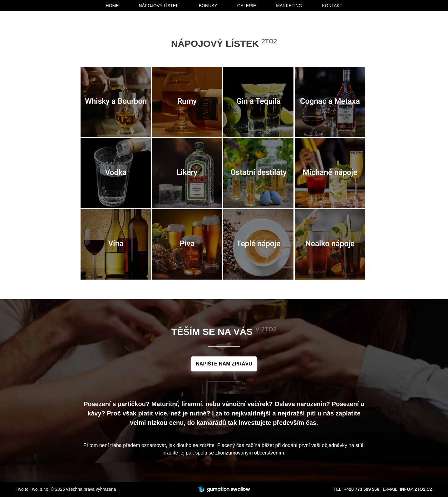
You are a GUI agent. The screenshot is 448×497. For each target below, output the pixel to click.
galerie (247, 6)
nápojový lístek (159, 6)
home (112, 6)
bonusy (208, 6)
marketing (289, 6)
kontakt (332, 6)
